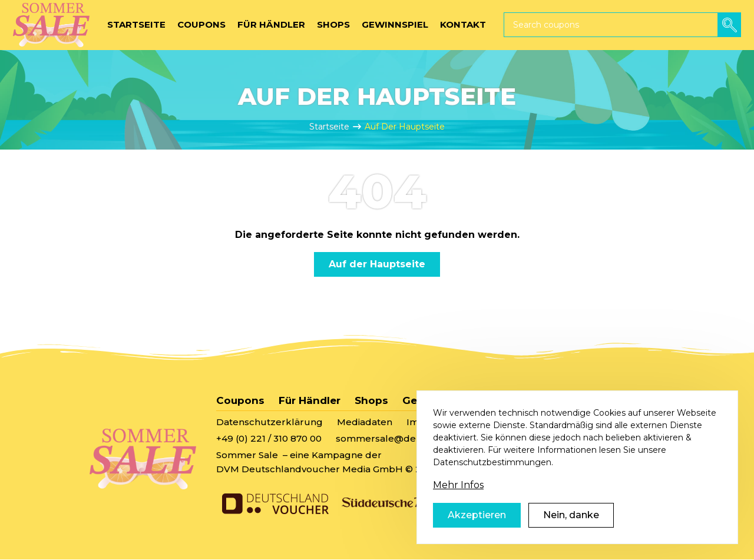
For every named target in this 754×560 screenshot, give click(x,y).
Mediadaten (365, 422)
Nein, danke (571, 530)
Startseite (329, 127)
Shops (371, 400)
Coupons (240, 400)
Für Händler (310, 400)
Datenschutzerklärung (269, 422)
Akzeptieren (477, 530)
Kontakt (505, 400)
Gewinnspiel (436, 400)
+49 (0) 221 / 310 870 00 (269, 438)
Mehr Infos (458, 500)
